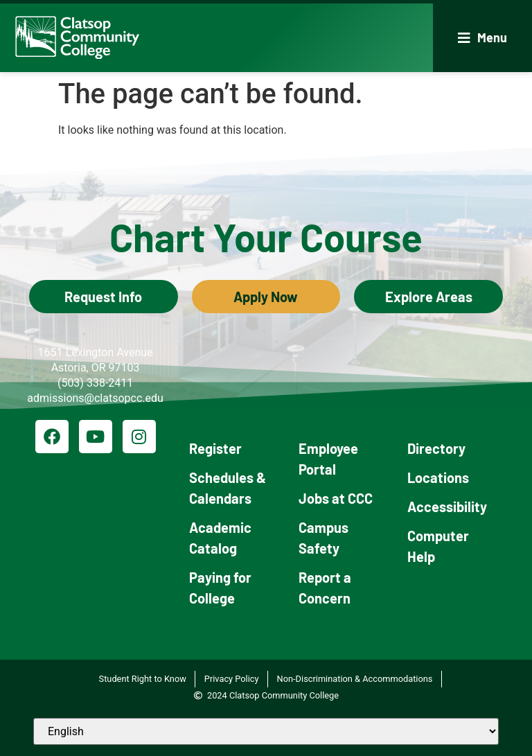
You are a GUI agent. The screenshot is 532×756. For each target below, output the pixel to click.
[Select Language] (266, 731)
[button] (482, 38)
